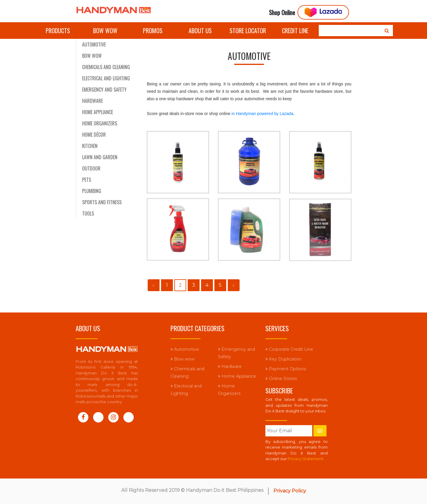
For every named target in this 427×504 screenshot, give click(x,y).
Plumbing (92, 191)
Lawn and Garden (100, 157)
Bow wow (105, 31)
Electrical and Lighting (106, 78)
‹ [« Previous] (153, 285)
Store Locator (248, 31)
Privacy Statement (306, 459)
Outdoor (91, 168)
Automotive (94, 44)
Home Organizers (100, 123)
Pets (87, 180)
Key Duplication (283, 359)
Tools (88, 213)
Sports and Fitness (102, 202)
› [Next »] (234, 285)
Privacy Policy (290, 491)
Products (58, 31)
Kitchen (90, 146)
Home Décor (94, 135)
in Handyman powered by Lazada (263, 114)
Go (320, 431)
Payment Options (286, 369)
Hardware (93, 101)
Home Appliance (98, 112)
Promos (153, 31)
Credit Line (295, 31)
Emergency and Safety (104, 90)
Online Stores (281, 379)
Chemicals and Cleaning (106, 67)
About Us (200, 31)
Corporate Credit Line (289, 349)
